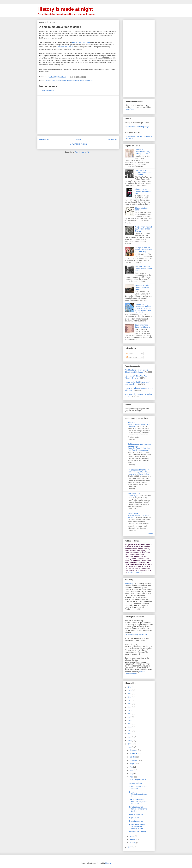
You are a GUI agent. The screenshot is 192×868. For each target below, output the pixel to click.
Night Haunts (134, 818)
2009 (130, 744)
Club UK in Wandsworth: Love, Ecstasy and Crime (142, 152)
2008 (130, 747)
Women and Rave (136, 783)
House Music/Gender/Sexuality (138, 794)
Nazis (69, 80)
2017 (130, 717)
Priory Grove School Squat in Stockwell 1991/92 (143, 287)
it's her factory (133, 513)
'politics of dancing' (135, 572)
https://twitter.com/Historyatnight (137, 127)
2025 (130, 690)
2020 (130, 707)
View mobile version (78, 144)
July (131, 767)
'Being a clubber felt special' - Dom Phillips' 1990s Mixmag (144, 250)
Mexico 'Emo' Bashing (138, 832)
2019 (130, 710)
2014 (130, 727)
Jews (64, 80)
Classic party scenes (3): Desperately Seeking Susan (137, 826)
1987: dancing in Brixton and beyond (143, 326)
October (133, 757)
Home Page (130, 109)
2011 (130, 737)
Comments (132, 357)
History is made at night (65, 9)
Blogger (108, 863)
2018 (130, 714)
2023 (130, 697)
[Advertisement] (78, 115)
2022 (130, 700)
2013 (130, 731)
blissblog (131, 422)
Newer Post (44, 139)
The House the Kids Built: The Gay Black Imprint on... (138, 802)
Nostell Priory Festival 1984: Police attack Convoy (143, 229)
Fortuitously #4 (133, 496)
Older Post (113, 139)
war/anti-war (89, 80)
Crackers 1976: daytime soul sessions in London (144, 173)
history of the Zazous (65, 47)
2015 (130, 724)
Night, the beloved (136, 821)
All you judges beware (138, 780)
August (133, 764)
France (53, 80)
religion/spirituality (78, 80)
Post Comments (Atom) (83, 152)
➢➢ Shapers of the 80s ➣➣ (139, 470)
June (132, 770)
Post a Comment (48, 91)
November (134, 753)
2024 (130, 694)
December (134, 750)
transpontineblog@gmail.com (136, 634)
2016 (130, 720)
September (134, 760)
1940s (47, 80)
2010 (130, 741)
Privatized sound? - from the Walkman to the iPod (138, 809)
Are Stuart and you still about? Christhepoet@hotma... (137, 371)
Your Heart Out (134, 494)
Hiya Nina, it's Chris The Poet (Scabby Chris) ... (136, 377)
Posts (130, 353)
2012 (130, 734)
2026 (130, 687)
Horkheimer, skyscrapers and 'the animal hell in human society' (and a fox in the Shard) (143, 308)
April (132, 777)
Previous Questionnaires (135, 673)
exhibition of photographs (81, 42)
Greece (59, 80)
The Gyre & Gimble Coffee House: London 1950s (144, 269)
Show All (150, 534)
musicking (129, 584)
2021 (130, 704)
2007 (130, 847)
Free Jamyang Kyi (136, 814)
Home (79, 139)
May (132, 774)
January (133, 843)
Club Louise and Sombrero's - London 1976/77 (143, 191)
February (133, 839)
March (132, 836)
